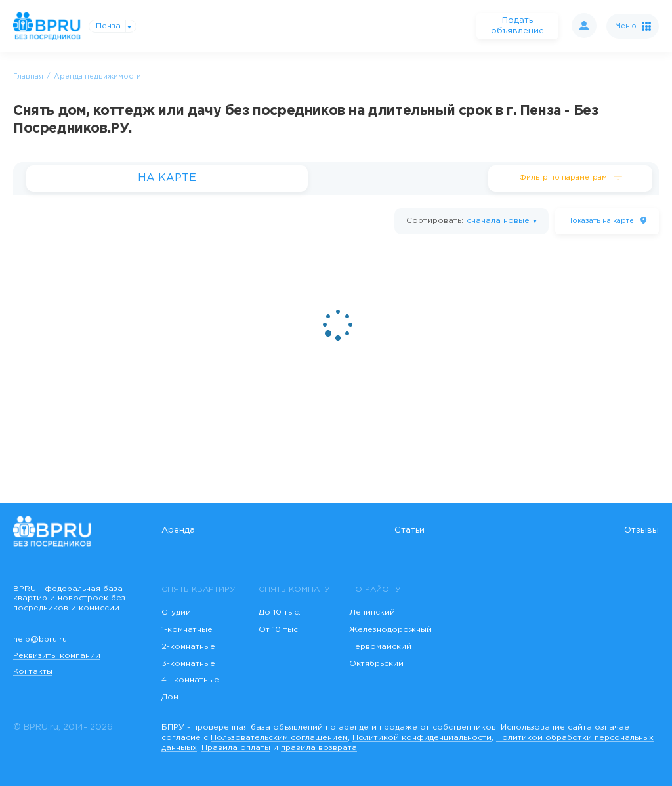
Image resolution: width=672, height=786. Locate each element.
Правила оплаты (236, 748)
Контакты (33, 672)
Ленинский (372, 612)
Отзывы (641, 530)
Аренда (178, 530)
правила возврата (319, 748)
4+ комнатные (190, 680)
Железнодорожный (390, 630)
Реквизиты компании (57, 656)
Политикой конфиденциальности (422, 738)
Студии (176, 612)
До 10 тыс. (280, 612)
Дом (170, 697)
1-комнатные (187, 630)
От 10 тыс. (279, 630)
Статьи (409, 530)
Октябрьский (376, 664)
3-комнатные (188, 664)
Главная (28, 77)
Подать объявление (517, 26)
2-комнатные (188, 647)
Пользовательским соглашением (279, 738)
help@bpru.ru (40, 639)
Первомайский (380, 647)
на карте (600, 221)
